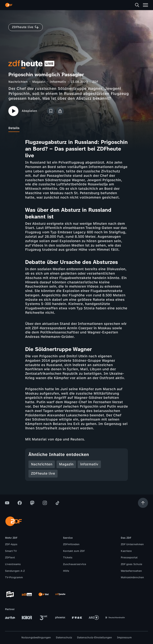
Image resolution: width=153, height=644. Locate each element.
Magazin (39, 82)
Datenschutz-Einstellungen (94, 638)
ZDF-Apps (11, 544)
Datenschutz (64, 638)
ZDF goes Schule (131, 564)
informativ (58, 82)
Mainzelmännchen (132, 577)
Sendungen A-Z (15, 571)
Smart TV (11, 551)
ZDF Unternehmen (132, 544)
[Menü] (145, 5)
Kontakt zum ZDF (74, 551)
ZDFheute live (43, 473)
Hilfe (66, 571)
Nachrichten (18, 82)
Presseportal (129, 558)
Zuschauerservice (75, 564)
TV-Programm (14, 577)
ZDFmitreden (71, 544)
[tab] (14, 128)
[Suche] (137, 5)
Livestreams (13, 564)
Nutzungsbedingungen (36, 638)
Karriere (126, 551)
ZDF (95, 82)
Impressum (124, 638)
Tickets (68, 558)
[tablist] (76, 128)
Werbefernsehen (131, 571)
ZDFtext (10, 558)
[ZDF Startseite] (9, 5)
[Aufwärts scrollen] (143, 503)
